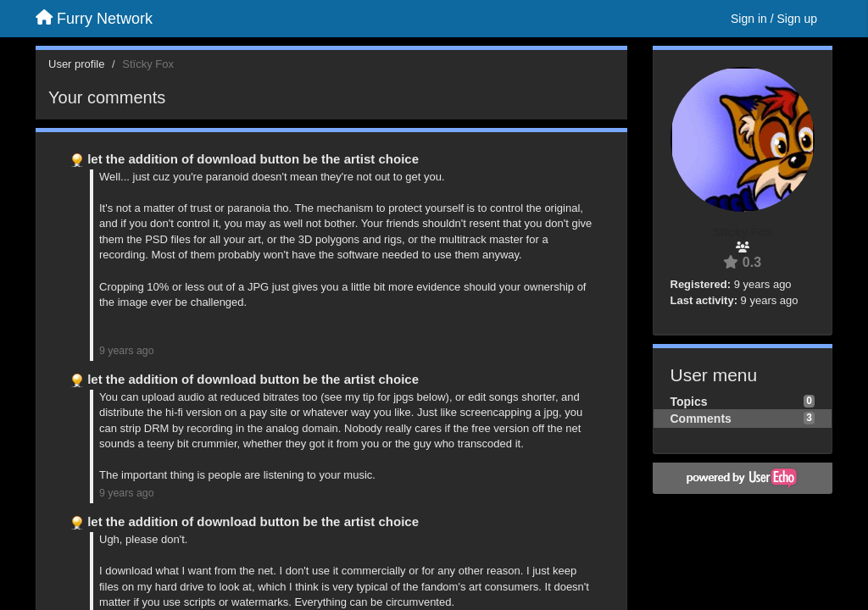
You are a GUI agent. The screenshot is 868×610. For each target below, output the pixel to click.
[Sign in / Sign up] (774, 19)
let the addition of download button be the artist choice (253, 159)
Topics (689, 402)
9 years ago (127, 351)
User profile (76, 64)
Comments (701, 419)
